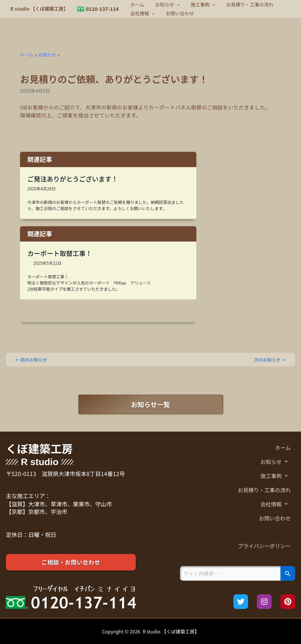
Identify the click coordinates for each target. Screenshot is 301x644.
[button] (175, 4)
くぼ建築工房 (41, 447)
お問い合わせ (178, 13)
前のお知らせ (32, 359)
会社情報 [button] (142, 13)
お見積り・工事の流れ (244, 4)
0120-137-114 (102, 9)
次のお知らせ (269, 359)
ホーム (136, 4)
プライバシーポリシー (263, 547)
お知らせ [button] (165, 4)
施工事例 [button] (199, 4)
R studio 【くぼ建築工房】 (39, 9)
